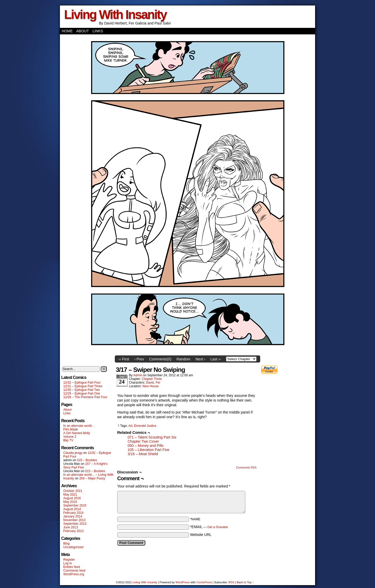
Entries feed (72, 567)
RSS (231, 582)
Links (98, 31)
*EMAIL (209, 527)
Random (183, 359)
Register (69, 560)
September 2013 (75, 524)
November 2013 (74, 520)
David (150, 383)
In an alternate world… (79, 426)
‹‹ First (124, 359)
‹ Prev (139, 359)
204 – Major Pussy (92, 478)
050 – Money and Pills (146, 446)
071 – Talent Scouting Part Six (152, 437)
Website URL (201, 535)
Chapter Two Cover (143, 441)
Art (130, 426)
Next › (200, 359)
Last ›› (216, 359)
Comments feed (74, 571)
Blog (66, 543)
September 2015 (75, 505)
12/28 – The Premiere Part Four (85, 397)
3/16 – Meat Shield (143, 454)
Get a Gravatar (218, 527)
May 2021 (70, 495)
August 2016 (72, 498)
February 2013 (73, 531)
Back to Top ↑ (245, 582)
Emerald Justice (145, 426)
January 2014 (73, 516)
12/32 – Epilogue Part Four (82, 383)
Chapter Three (152, 379)
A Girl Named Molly (77, 433)
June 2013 (71, 527)
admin (138, 375)
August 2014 (72, 509)
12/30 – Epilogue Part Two (82, 390)
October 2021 (73, 491)
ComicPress (204, 582)
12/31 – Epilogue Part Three (83, 386)
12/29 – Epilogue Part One (82, 393)
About (83, 31)
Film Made (71, 429)
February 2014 (73, 513)
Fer (158, 383)
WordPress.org (74, 574)
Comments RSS (246, 467)
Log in (68, 563)
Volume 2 (70, 437)
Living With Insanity (115, 14)
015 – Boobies (87, 460)
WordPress (183, 582)
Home (67, 31)
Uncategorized (73, 547)
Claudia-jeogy (73, 453)
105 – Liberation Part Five (148, 450)
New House (151, 386)
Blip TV (68, 440)
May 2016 (70, 502)
